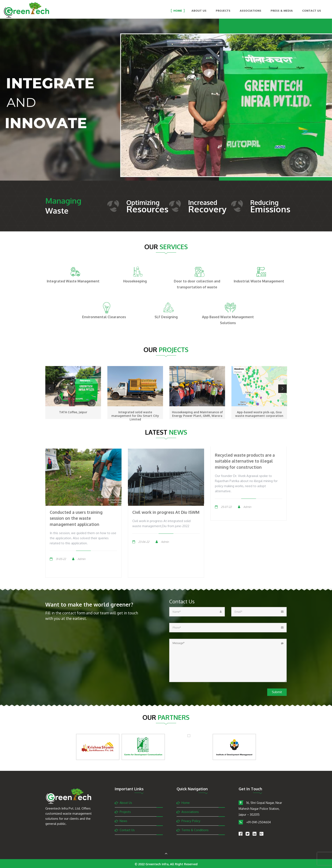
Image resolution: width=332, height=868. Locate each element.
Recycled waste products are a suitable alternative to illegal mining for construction (245, 461)
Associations (250, 11)
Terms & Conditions (195, 830)
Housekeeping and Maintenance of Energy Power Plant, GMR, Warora (259, 414)
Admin (82, 559)
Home (178, 11)
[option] (166, 106)
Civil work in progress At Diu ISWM (166, 512)
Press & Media (282, 11)
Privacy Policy (191, 821)
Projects (223, 11)
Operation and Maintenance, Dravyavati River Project (73, 414)
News (123, 821)
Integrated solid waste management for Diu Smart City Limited (197, 416)
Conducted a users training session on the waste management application (76, 518)
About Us (199, 11)
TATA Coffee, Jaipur (135, 412)
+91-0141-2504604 (259, 822)
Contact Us (312, 11)
